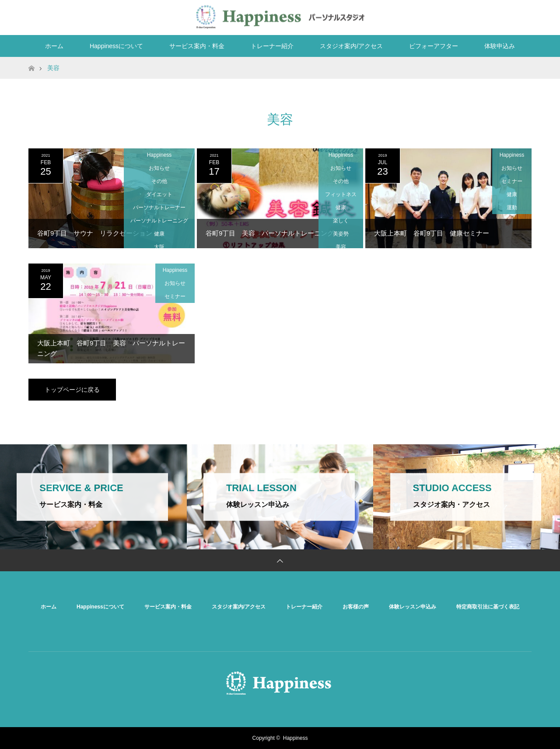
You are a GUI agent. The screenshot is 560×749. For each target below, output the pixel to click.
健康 (159, 234)
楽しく (341, 221)
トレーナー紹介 (272, 46)
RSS (523, 16)
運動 (512, 207)
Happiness (159, 155)
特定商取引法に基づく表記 (488, 607)
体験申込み (500, 46)
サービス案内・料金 (197, 46)
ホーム (54, 46)
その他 (159, 181)
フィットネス (341, 194)
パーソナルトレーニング (159, 221)
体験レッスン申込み (413, 607)
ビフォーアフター (434, 46)
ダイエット (159, 194)
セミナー (512, 181)
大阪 (159, 247)
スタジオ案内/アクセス (351, 46)
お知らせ (159, 168)
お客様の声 (356, 607)
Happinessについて (116, 46)
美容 (341, 247)
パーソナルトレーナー (159, 207)
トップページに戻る (72, 390)
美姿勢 (341, 234)
